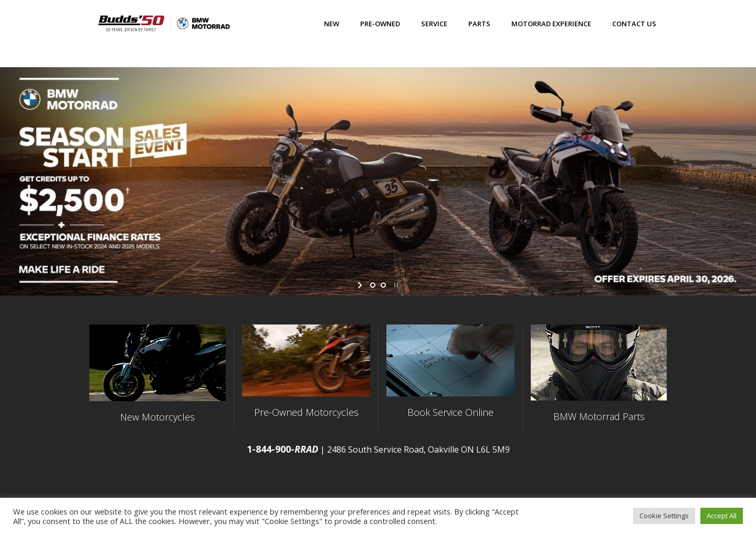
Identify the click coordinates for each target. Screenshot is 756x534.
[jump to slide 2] (383, 285)
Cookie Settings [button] (664, 516)
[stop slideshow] (395, 285)
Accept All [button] (722, 516)
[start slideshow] (361, 285)
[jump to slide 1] (373, 285)
